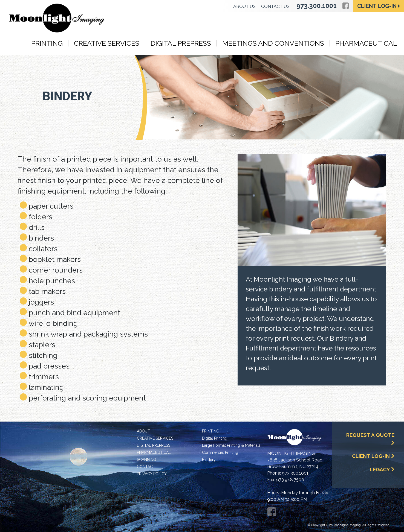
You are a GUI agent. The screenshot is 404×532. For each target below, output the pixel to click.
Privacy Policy (152, 474)
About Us (244, 6)
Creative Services (107, 43)
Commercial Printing (220, 452)
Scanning (147, 460)
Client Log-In (373, 456)
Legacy (382, 469)
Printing (47, 43)
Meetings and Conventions (273, 43)
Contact (146, 467)
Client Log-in (379, 6)
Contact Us (275, 6)
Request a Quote (370, 439)
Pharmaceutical (366, 43)
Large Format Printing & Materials (231, 445)
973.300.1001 (317, 6)
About (143, 431)
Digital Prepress (181, 43)
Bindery (209, 460)
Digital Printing (215, 438)
